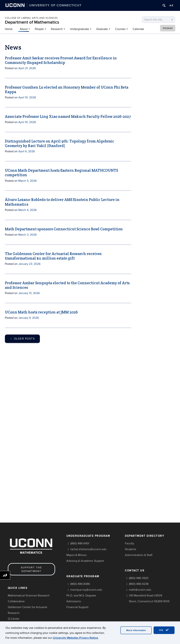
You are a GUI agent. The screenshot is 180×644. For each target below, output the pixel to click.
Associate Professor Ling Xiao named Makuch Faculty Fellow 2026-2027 (68, 116)
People (39, 29)
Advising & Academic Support (85, 561)
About (24, 29)
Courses (120, 29)
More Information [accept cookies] (136, 630)
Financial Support (77, 607)
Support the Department (31, 569)
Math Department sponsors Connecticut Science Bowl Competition (64, 229)
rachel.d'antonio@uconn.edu (88, 549)
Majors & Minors (76, 555)
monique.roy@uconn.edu (86, 590)
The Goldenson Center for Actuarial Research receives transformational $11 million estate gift (53, 256)
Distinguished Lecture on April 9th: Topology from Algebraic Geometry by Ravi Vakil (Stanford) (60, 143)
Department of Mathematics (32, 22)
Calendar (138, 29)
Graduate (102, 29)
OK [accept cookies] (164, 630)
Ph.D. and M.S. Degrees (81, 596)
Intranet (168, 28)
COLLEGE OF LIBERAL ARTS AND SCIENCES (31, 18)
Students (131, 549)
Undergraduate (79, 29)
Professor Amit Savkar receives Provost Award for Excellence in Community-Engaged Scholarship (61, 60)
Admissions (74, 601)
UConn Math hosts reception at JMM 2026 (41, 312)
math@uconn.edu (140, 590)
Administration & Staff (139, 555)
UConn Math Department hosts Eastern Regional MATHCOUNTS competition (61, 173)
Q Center (14, 619)
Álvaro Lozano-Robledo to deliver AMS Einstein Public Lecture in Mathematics (62, 202)
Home (9, 29)
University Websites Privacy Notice (75, 638)
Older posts (22, 339)
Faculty (130, 543)
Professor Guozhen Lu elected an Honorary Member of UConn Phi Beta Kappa (67, 89)
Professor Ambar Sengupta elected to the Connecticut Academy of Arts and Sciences (67, 285)
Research (57, 29)
